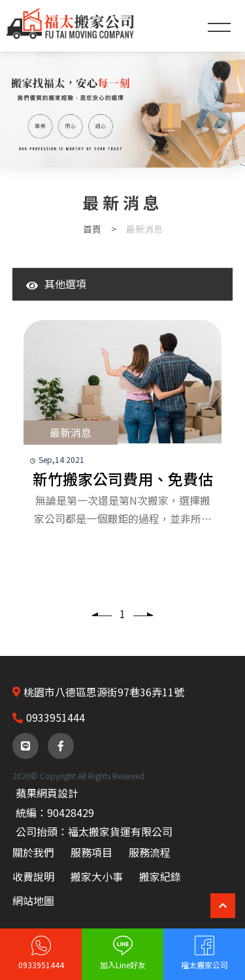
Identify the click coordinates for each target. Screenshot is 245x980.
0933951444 (41, 965)
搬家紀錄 (160, 876)
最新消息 (71, 432)
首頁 (92, 229)
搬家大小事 (97, 876)
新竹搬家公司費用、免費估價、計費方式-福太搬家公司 (123, 480)
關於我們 (33, 852)
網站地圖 (33, 900)
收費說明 (33, 876)
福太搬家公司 (204, 965)
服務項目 (91, 852)
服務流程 (150, 852)
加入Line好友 (123, 965)
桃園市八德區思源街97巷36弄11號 (104, 692)
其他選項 (56, 284)
